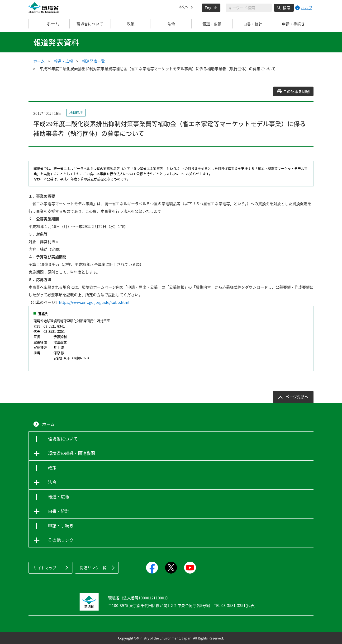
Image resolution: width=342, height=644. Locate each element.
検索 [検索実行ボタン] (286, 8)
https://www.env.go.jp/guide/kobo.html (94, 302)
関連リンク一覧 (93, 568)
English (211, 8)
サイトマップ (45, 568)
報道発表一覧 (94, 61)
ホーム (49, 24)
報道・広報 (63, 61)
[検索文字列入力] (249, 8)
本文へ (184, 8)
